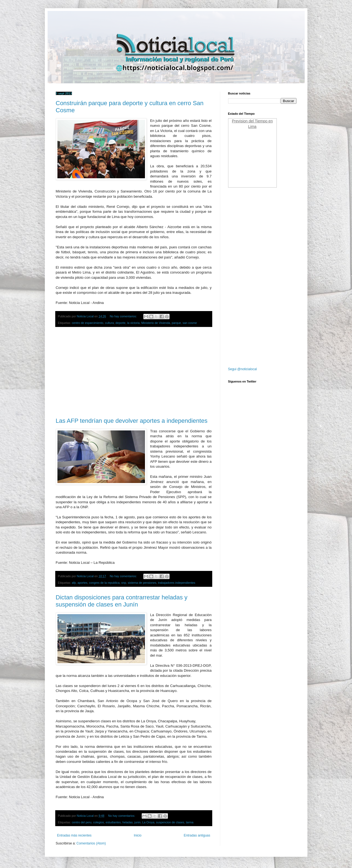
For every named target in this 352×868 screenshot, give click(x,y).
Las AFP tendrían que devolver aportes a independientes (132, 421)
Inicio (138, 835)
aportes (83, 583)
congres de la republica (104, 583)
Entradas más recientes (74, 835)
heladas (127, 822)
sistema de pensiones (142, 583)
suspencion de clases (170, 822)
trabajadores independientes (177, 583)
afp (74, 583)
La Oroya (148, 822)
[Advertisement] (134, 372)
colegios (99, 822)
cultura (109, 323)
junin (137, 822)
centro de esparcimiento (88, 323)
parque (176, 323)
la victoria (133, 323)
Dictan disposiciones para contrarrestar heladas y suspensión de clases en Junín (122, 601)
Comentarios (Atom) (91, 843)
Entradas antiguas (197, 835)
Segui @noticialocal (243, 369)
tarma (190, 822)
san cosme (190, 323)
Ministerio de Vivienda (155, 323)
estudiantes (113, 822)
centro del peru (82, 822)
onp (124, 583)
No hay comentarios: (124, 316)
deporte (120, 323)
